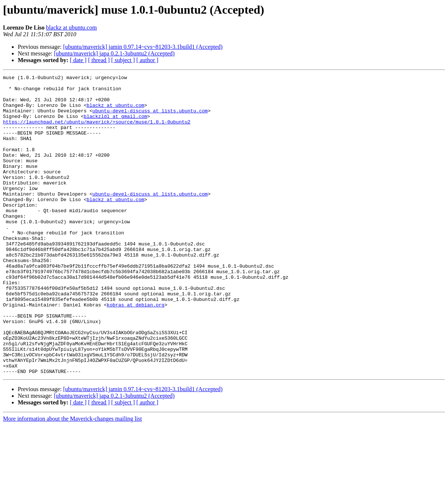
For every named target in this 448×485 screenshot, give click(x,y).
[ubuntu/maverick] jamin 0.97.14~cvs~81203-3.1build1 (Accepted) (143, 47)
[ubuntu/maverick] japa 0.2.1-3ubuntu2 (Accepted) (114, 53)
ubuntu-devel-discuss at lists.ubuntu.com (150, 118)
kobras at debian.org (136, 351)
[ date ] (78, 60)
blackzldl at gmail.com (115, 125)
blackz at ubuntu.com (72, 28)
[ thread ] (99, 60)
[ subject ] (123, 60)
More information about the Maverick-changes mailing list (72, 479)
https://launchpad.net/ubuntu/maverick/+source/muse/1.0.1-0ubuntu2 (97, 132)
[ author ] (147, 60)
